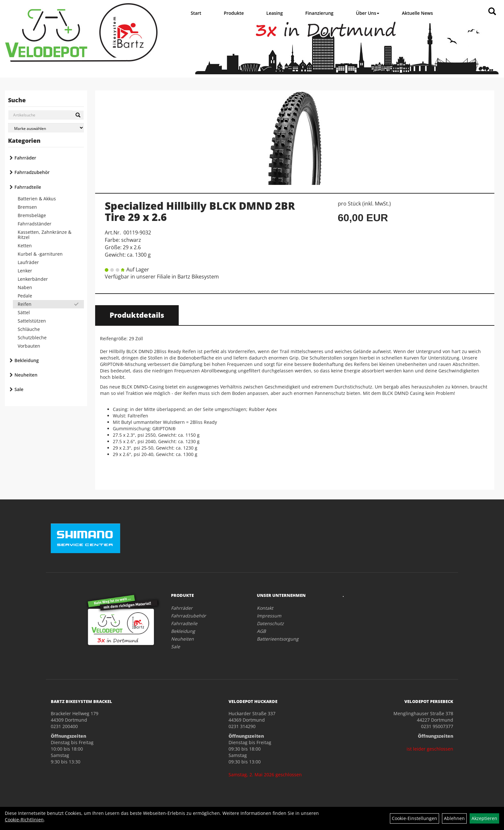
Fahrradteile (28, 187)
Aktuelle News (417, 13)
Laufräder (28, 262)
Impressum (269, 616)
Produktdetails (137, 315)
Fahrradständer (35, 224)
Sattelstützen (32, 321)
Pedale (25, 296)
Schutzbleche (32, 337)
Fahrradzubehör (32, 172)
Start (196, 13)
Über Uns (368, 13)
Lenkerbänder (33, 279)
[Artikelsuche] (492, 12)
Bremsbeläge (32, 215)
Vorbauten (29, 346)
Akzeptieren (484, 818)
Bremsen (27, 207)
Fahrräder (25, 158)
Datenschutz (270, 623)
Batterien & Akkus (37, 199)
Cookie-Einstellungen (414, 818)
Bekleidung (27, 360)
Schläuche (29, 329)
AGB (261, 631)
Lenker (25, 271)
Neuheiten (26, 375)
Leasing (275, 13)
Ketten (25, 246)
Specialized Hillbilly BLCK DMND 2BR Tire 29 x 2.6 (200, 211)
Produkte (234, 13)
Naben (25, 287)
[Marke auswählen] (46, 128)
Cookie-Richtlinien (24, 820)
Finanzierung (319, 13)
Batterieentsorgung (278, 639)
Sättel (24, 312)
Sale (19, 389)
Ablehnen (454, 818)
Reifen (25, 304)
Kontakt (265, 608)
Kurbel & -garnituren (40, 254)
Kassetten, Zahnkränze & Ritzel (45, 235)
